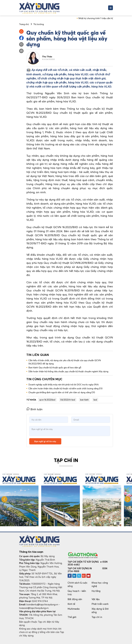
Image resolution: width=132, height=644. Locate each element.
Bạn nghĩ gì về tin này (45, 441)
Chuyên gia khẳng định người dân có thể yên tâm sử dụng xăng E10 (62, 392)
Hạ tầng (96, 591)
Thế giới (72, 617)
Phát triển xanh (100, 604)
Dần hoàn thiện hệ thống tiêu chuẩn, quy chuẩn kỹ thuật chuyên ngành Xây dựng (69, 371)
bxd (95, 400)
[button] (128, 499)
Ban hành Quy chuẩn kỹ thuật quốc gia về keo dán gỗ (55, 367)
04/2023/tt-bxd (68, 400)
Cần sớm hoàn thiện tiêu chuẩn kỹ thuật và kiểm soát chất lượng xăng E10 (66, 388)
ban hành (84, 400)
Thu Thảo (47, 57)
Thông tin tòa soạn (31, 552)
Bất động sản (75, 599)
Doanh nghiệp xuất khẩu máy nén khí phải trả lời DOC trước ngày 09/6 (64, 385)
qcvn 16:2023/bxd (47, 400)
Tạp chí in (97, 617)
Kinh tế (71, 604)
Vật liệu (96, 599)
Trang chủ (24, 24)
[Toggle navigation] (111, 8)
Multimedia (74, 609)
